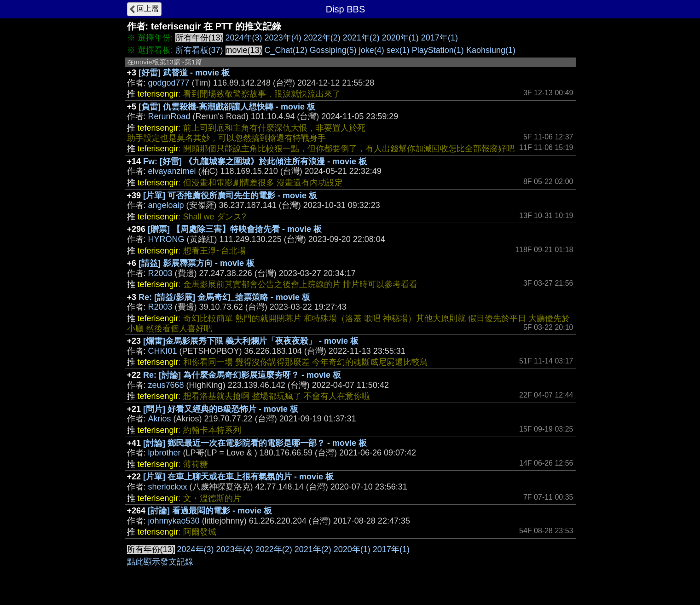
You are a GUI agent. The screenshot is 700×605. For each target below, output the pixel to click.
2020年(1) (400, 38)
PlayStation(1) (438, 50)
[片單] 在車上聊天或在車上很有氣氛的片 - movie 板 (238, 477)
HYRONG (166, 239)
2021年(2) (361, 38)
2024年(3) (244, 38)
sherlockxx (168, 487)
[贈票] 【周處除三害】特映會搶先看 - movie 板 (235, 229)
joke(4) (372, 50)
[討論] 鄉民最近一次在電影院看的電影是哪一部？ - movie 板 (255, 443)
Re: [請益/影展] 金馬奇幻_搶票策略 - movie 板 (224, 297)
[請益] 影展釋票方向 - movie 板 (197, 263)
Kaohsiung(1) (491, 50)
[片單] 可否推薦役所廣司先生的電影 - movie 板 (230, 196)
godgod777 (169, 83)
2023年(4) (283, 38)
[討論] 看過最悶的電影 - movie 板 (210, 511)
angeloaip (166, 205)
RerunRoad (169, 116)
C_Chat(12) (286, 50)
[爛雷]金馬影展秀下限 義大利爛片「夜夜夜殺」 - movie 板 (251, 341)
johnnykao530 (174, 521)
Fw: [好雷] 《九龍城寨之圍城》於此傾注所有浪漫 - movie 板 (255, 161)
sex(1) (398, 50)
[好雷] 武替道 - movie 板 (184, 73)
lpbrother (165, 453)
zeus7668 (166, 385)
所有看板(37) (199, 50)
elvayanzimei (172, 171)
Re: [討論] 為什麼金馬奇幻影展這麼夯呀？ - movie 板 (242, 375)
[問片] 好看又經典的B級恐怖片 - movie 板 (221, 409)
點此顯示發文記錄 (160, 562)
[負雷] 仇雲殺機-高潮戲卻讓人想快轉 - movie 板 (227, 107)
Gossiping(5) (333, 50)
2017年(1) (440, 38)
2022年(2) (322, 38)
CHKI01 (163, 351)
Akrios (160, 419)
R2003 (160, 273)
